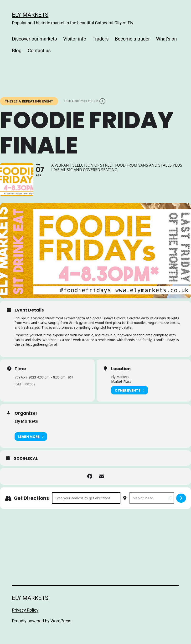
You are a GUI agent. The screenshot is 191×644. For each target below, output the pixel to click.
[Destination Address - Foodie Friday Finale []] (152, 498)
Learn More (31, 437)
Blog (17, 51)
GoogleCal (26, 459)
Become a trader (132, 39)
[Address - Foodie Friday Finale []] (86, 498)
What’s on (167, 39)
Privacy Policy (25, 610)
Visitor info (75, 39)
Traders (101, 39)
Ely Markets (30, 15)
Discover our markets (34, 39)
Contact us (39, 51)
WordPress (61, 621)
